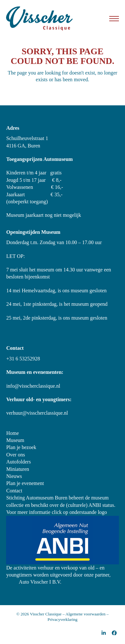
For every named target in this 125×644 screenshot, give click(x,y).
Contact (14, 491)
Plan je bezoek (21, 447)
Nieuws (14, 476)
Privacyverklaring (62, 619)
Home (12, 433)
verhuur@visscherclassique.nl (37, 413)
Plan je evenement (25, 483)
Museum (15, 440)
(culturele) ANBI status (90, 505)
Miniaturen (18, 469)
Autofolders (18, 462)
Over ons (15, 455)
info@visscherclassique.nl (33, 386)
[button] (114, 19)
